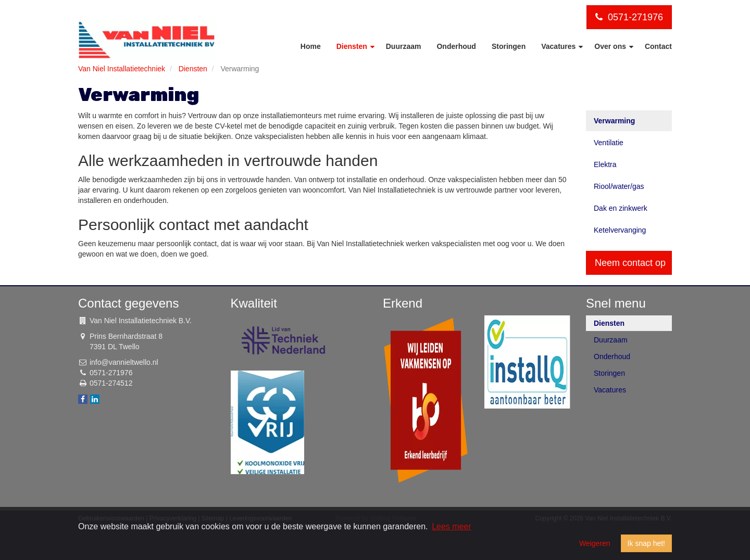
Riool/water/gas (619, 186)
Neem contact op (630, 263)
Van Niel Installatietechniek (122, 69)
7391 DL (103, 347)
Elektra (605, 164)
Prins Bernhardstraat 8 (126, 336)
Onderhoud (456, 46)
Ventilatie (609, 143)
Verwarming (614, 121)
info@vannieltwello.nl (124, 362)
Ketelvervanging (620, 230)
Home (311, 46)
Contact (658, 46)
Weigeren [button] (595, 543)
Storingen (509, 46)
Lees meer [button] (452, 526)
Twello (129, 347)
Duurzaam (404, 46)
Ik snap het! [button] (646, 543)
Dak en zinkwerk (621, 208)
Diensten (353, 46)
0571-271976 (629, 17)
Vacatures (559, 46)
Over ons (611, 46)
